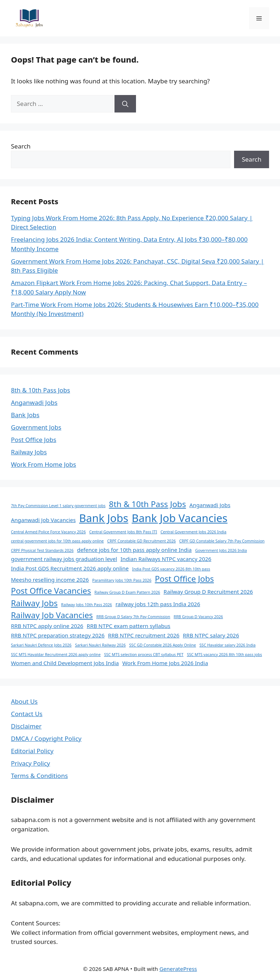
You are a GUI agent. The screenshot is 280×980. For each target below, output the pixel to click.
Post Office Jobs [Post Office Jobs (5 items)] (184, 578)
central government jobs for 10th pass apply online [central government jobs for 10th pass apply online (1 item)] (57, 541)
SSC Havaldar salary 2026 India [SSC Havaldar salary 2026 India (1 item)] (227, 645)
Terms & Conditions (39, 776)
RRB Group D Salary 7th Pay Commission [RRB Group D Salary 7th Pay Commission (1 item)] (133, 617)
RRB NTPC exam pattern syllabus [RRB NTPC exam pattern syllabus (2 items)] (129, 626)
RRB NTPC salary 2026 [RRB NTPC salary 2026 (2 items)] (211, 635)
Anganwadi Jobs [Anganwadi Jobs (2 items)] (210, 505)
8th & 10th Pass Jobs (40, 390)
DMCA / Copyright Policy (46, 738)
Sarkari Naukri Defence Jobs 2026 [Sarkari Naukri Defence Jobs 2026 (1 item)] (41, 645)
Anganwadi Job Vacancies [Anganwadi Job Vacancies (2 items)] (43, 520)
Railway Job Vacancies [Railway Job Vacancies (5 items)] (52, 615)
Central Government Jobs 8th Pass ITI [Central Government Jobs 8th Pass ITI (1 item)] (123, 532)
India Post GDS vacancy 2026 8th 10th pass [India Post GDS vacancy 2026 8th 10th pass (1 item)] (171, 569)
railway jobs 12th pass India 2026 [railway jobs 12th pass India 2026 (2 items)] (158, 604)
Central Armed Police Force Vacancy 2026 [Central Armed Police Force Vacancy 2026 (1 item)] (48, 532)
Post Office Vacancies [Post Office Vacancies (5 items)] (51, 590)
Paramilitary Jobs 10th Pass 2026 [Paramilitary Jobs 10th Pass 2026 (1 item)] (122, 580)
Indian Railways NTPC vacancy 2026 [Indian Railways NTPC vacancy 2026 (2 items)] (166, 559)
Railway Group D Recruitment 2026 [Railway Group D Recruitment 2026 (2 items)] (208, 592)
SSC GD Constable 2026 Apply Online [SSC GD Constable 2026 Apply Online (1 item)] (162, 645)
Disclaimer (26, 726)
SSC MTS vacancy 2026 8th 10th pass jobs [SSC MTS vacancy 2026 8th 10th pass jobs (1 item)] (225, 655)
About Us (24, 701)
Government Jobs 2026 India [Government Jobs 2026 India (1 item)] (221, 550)
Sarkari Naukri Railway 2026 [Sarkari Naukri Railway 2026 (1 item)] (100, 645)
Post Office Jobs (34, 440)
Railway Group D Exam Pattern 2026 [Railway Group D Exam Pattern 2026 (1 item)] (127, 592)
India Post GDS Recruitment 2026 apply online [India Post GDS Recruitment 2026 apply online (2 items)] (70, 568)
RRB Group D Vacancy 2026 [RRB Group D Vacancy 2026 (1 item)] (198, 617)
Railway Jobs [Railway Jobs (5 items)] (34, 603)
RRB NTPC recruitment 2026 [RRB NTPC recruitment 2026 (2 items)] (144, 635)
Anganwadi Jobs (34, 402)
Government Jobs (36, 427)
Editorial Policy (32, 751)
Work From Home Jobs (44, 464)
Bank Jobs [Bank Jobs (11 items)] (104, 518)
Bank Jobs (25, 415)
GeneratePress (178, 969)
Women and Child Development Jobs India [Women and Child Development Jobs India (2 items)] (65, 663)
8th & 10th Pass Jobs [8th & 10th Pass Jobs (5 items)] (147, 504)
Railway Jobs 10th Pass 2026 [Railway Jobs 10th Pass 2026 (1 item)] (87, 605)
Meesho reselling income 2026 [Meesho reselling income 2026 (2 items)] (50, 580)
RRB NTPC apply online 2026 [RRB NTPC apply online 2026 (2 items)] (47, 626)
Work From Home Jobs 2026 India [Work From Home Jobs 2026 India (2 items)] (165, 663)
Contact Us (27, 714)
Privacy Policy (30, 763)
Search (21, 146)
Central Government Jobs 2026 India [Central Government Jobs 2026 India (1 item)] (193, 532)
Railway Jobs (29, 452)
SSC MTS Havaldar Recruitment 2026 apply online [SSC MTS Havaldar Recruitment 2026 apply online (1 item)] (56, 655)
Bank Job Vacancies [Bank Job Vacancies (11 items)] (180, 518)
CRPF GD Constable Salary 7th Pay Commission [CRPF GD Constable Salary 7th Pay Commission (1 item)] (222, 541)
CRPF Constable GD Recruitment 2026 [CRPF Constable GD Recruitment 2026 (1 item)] (141, 541)
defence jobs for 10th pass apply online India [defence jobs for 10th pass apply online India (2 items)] (134, 550)
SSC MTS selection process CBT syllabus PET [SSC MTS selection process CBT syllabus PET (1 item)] (144, 655)
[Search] (125, 104)
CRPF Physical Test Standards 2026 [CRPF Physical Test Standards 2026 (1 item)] (42, 550)
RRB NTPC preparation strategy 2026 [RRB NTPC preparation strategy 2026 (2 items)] (58, 635)
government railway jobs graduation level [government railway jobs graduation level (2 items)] (64, 559)
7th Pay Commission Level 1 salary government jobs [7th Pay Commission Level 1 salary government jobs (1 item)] (58, 506)
